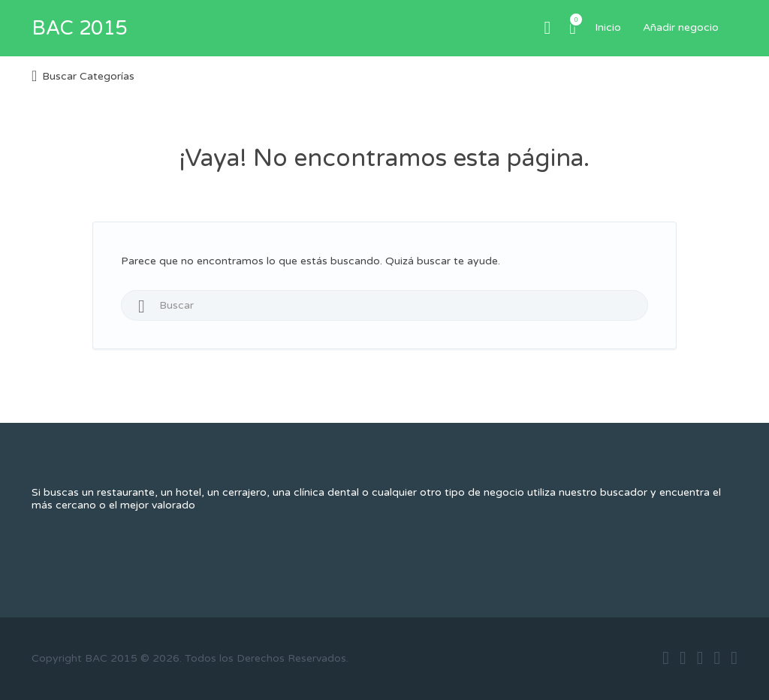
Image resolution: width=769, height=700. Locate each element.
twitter (683, 658)
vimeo (734, 658)
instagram (717, 658)
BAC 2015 (79, 28)
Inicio (608, 27)
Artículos (573, 20)
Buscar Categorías (88, 76)
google (700, 658)
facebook (666, 658)
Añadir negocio (681, 27)
